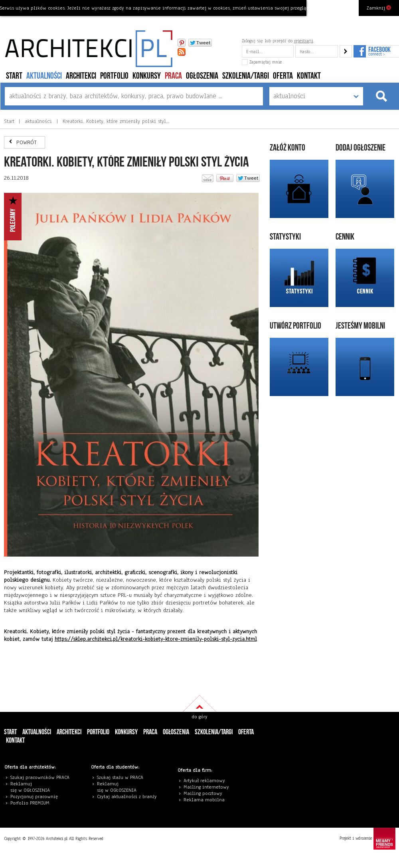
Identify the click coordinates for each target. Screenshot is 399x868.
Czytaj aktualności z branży (127, 797)
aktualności (44, 76)
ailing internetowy (208, 787)
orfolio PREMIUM (32, 803)
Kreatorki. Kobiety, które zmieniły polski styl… (115, 121)
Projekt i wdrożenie (367, 839)
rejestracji (304, 41)
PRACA (173, 76)
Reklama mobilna (204, 800)
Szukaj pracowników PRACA (40, 777)
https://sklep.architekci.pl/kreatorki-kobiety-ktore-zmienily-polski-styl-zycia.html (156, 639)
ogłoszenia (202, 76)
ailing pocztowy (205, 793)
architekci (81, 76)
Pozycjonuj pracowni (33, 797)
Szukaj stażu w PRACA (120, 777)
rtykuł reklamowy (206, 781)
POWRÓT (27, 142)
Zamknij (379, 8)
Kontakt (309, 76)
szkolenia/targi (246, 76)
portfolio (114, 76)
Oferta (283, 76)
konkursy (147, 76)
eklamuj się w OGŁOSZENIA (30, 787)
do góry (199, 717)
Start (14, 76)
